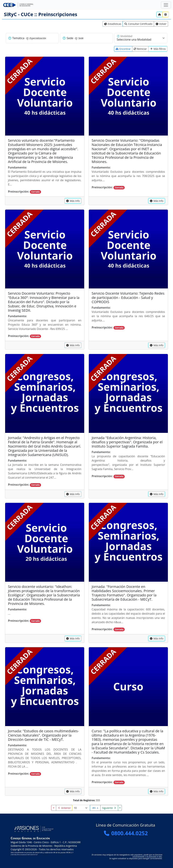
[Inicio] (160, 14)
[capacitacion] (73, 201)
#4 (94, 808)
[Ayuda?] (166, 14)
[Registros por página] (81, 808)
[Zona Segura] (166, 5)
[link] (113, 24)
